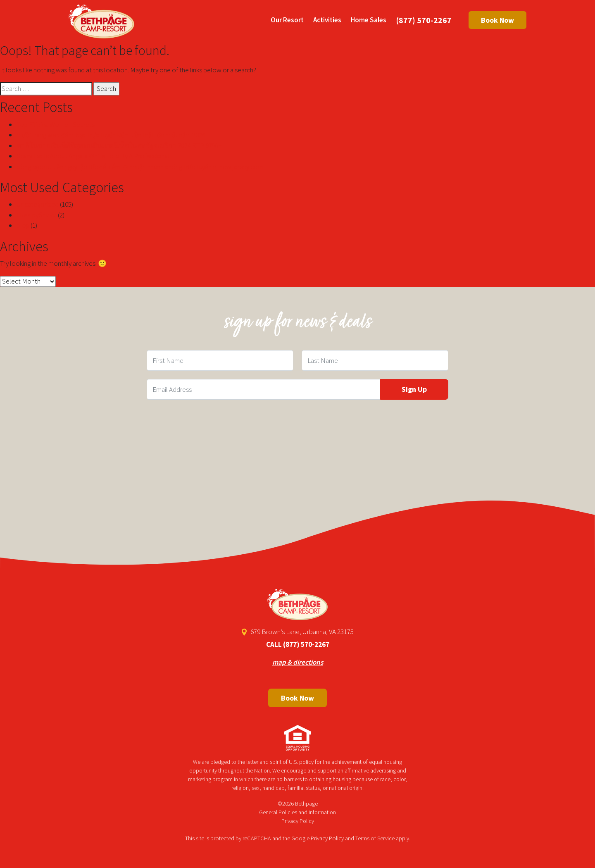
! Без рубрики (37, 215)
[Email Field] (263, 389)
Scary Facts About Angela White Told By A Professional (93, 156)
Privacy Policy (298, 821)
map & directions (298, 662)
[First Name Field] (220, 360)
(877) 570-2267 (424, 20)
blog (23, 225)
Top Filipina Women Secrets (56, 124)
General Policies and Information (297, 812)
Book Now (497, 20)
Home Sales (369, 20)
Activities (327, 20)
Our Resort (287, 20)
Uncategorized (38, 204)
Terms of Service (375, 838)
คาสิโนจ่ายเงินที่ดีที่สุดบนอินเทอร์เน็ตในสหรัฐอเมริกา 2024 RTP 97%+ (119, 145)
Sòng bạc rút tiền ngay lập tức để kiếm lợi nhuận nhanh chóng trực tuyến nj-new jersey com (140, 167)
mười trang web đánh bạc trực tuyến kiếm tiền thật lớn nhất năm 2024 (111, 135)
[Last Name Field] (375, 360)
